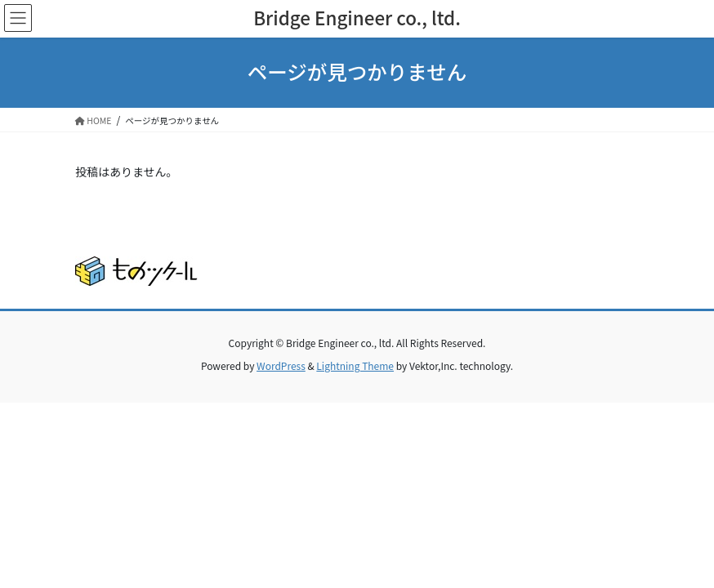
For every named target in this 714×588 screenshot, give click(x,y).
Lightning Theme (355, 365)
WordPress (281, 365)
